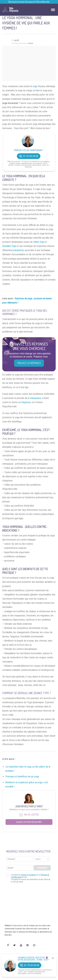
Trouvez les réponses (29, 363)
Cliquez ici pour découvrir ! (29, 822)
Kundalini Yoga (9, 246)
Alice (17, 40)
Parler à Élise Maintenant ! (29, 150)
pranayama (18, 250)
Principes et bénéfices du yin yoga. (22, 777)
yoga (35, 86)
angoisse (26, 402)
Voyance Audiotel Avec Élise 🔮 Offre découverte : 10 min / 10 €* (33, 959)
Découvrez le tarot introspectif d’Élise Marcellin (29, 2)
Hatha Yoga (39, 242)
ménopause (36, 398)
